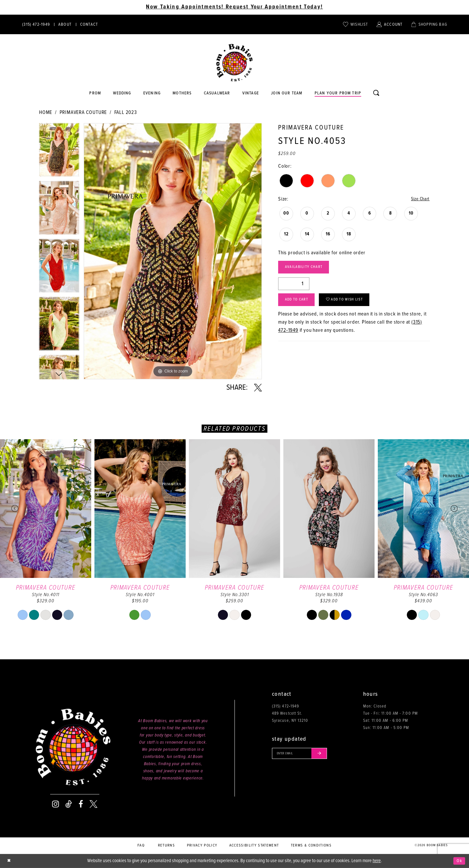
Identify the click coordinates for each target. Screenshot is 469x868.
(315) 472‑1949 (285, 706)
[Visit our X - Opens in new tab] (93, 804)
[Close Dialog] (10, 861)
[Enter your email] (304, 754)
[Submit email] (327, 754)
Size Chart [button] (419, 199)
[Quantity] (294, 286)
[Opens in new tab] (217, 93)
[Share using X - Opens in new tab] (258, 388)
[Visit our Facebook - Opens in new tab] (81, 804)
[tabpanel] (59, 152)
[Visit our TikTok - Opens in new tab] (69, 804)
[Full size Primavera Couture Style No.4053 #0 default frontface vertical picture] (173, 251)
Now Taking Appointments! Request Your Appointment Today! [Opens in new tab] (234, 7)
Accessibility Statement (254, 846)
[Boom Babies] (234, 63)
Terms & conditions (311, 846)
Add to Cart (300, 304)
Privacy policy (202, 846)
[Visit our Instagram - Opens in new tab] (56, 804)
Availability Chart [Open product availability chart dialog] (308, 269)
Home (46, 112)
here (377, 861)
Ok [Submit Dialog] (459, 861)
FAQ (141, 846)
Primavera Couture (83, 112)
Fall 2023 (126, 112)
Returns (166, 846)
